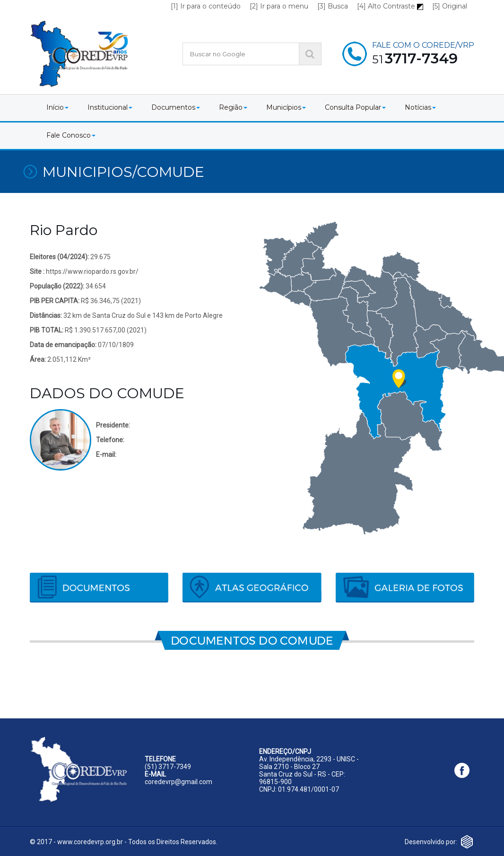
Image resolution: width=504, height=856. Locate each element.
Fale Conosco (71, 135)
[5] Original (450, 6)
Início (57, 107)
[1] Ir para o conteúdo (206, 6)
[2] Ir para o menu (279, 6)
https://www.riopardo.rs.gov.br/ (92, 271)
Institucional (110, 107)
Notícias (420, 107)
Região (233, 107)
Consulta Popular (355, 107)
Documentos (176, 107)
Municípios (286, 107)
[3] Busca (333, 6)
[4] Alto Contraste (390, 6)
